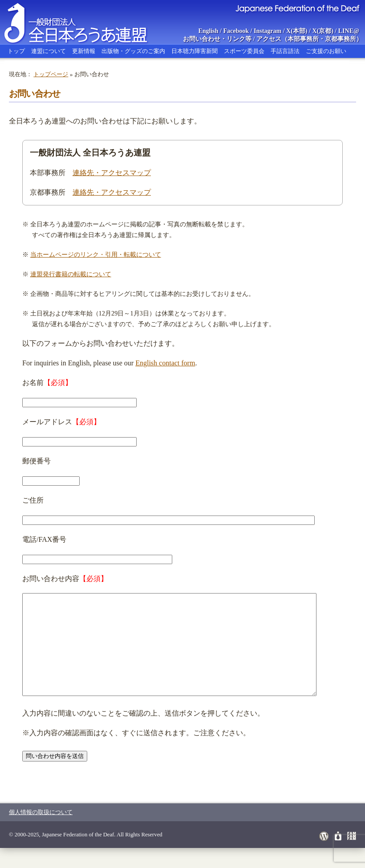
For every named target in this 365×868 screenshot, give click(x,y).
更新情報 (84, 51)
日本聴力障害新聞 (195, 51)
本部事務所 (303, 39)
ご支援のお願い (326, 51)
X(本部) (297, 31)
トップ (16, 51)
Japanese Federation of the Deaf (297, 8)
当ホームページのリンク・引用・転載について (96, 254)
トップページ (51, 74)
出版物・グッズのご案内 (133, 51)
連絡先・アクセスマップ (112, 173)
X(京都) (322, 31)
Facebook (236, 31)
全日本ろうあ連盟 (84, 22)
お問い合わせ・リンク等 (217, 39)
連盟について (49, 51)
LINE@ (349, 31)
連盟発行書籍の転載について (71, 274)
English (208, 31)
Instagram (268, 31)
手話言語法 (285, 51)
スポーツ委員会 (244, 51)
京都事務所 (341, 39)
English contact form (165, 363)
